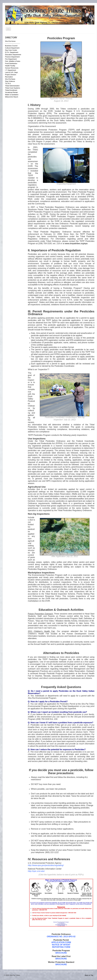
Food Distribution (11, 63)
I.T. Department (11, 70)
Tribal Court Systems (13, 88)
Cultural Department (12, 48)
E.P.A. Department (12, 52)
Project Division (11, 75)
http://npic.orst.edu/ (36, 871)
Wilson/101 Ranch (12, 97)
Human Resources (12, 68)
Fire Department (11, 59)
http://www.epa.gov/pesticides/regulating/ (46, 865)
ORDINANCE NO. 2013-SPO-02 (61, 937)
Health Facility (10, 66)
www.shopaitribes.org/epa (76, 243)
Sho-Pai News (10, 79)
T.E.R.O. (8, 84)
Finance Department (12, 57)
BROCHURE (61, 959)
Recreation (9, 77)
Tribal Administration (12, 86)
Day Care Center (11, 50)
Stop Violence (10, 81)
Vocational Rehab (11, 92)
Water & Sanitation (12, 95)
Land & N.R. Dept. (12, 72)
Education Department (13, 55)
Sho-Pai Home (10, 41)
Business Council (11, 46)
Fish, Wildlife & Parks (13, 61)
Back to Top (89, 975)
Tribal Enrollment (11, 90)
